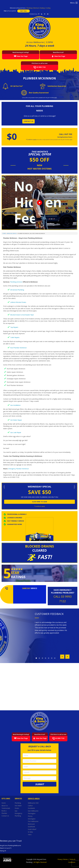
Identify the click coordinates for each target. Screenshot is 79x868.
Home (4, 233)
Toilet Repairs (15, 337)
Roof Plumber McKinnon (18, 348)
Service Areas (34, 799)
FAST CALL (24, 11)
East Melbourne (33, 811)
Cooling (48, 8)
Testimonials (6, 808)
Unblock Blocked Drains (18, 302)
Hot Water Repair (16, 420)
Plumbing (30, 8)
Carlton (30, 806)
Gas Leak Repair (16, 432)
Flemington (32, 813)
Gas (16, 811)
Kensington (32, 819)
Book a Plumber (4, 812)
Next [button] (67, 657)
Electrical (36, 8)
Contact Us (5, 816)
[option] (52, 628)
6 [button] (52, 658)
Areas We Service (12, 233)
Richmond (31, 824)
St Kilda (31, 832)
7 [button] (55, 658)
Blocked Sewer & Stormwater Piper (22, 315)
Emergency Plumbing (18, 815)
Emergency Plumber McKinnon (19, 469)
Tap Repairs (14, 327)
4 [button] (46, 658)
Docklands (32, 808)
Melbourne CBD (33, 803)
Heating (42, 8)
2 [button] (39, 658)
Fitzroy (30, 816)
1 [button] (36, 658)
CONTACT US (28, 121)
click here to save (40, 502)
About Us (5, 806)
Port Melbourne (33, 821)
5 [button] (49, 658)
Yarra (30, 835)
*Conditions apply (39, 506)
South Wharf (32, 829)
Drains (17, 808)
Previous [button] (62, 657)
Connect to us (33, 14)
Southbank (32, 827)
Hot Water (18, 806)
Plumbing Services (16, 282)
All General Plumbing (17, 290)
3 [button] (42, 658)
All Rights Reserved (40, 862)
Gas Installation (15, 405)
